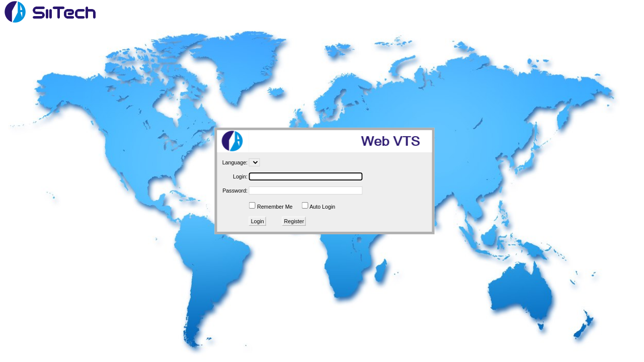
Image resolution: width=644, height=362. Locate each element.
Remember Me (275, 207)
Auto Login (322, 207)
